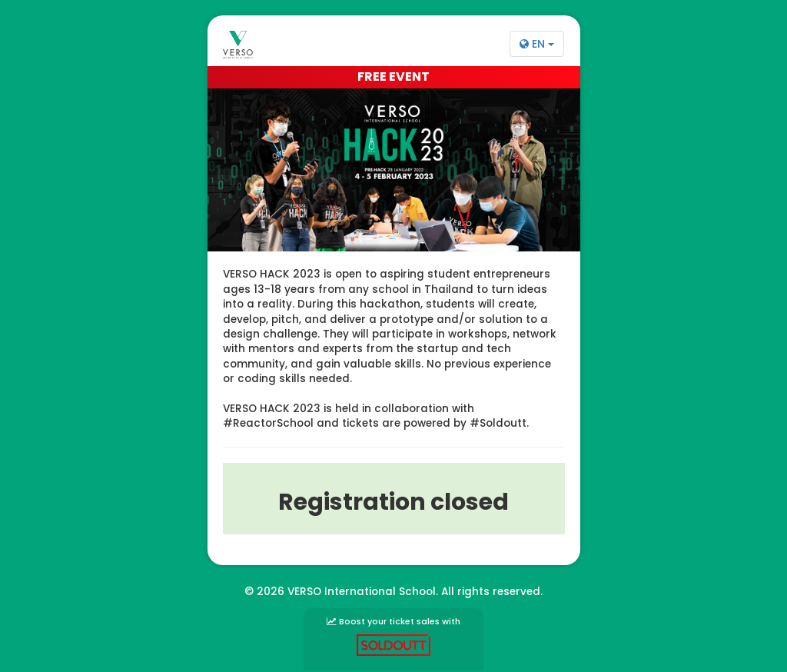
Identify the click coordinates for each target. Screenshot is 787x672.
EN (537, 44)
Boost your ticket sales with (393, 636)
